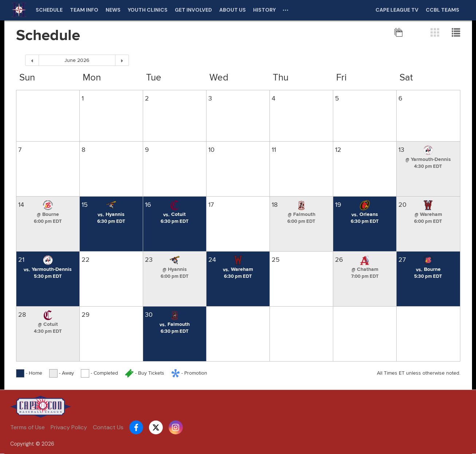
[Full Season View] (399, 32)
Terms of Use (27, 427)
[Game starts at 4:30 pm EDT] (428, 166)
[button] (428, 159)
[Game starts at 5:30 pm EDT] (48, 276)
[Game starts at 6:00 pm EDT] (48, 221)
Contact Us (108, 427)
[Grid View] (436, 32)
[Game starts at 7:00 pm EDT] (365, 276)
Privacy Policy (69, 427)
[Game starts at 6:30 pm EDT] (111, 221)
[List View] (456, 32)
